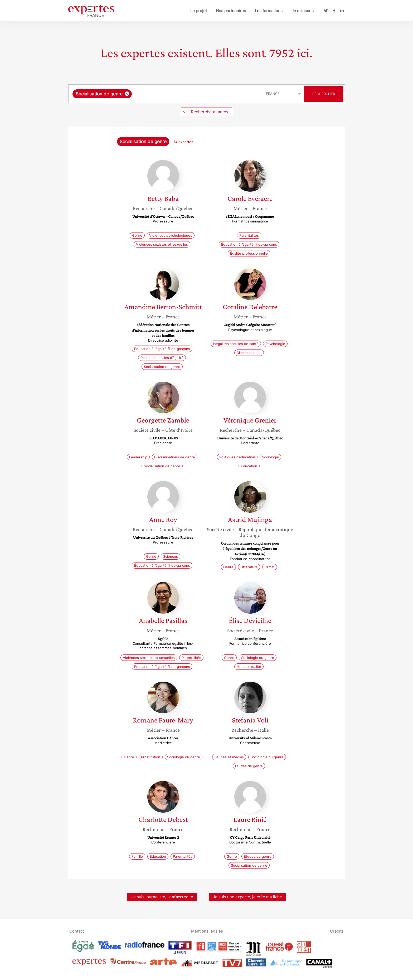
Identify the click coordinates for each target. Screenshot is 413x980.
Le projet (199, 11)
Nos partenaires (231, 11)
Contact (77, 931)
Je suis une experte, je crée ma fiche (247, 897)
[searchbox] (187, 94)
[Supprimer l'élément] (127, 94)
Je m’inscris (303, 11)
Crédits (337, 931)
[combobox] (164, 94)
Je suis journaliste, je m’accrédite (162, 897)
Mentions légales (207, 931)
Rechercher (324, 94)
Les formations (269, 11)
